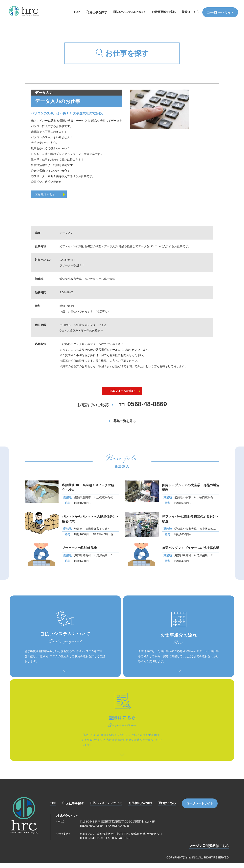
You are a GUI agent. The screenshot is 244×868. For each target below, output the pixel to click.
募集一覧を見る (125, 427)
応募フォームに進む (122, 396)
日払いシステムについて (129, 12)
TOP (77, 12)
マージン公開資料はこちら (209, 852)
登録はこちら (190, 12)
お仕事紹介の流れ (164, 12)
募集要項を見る (52, 195)
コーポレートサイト (220, 12)
